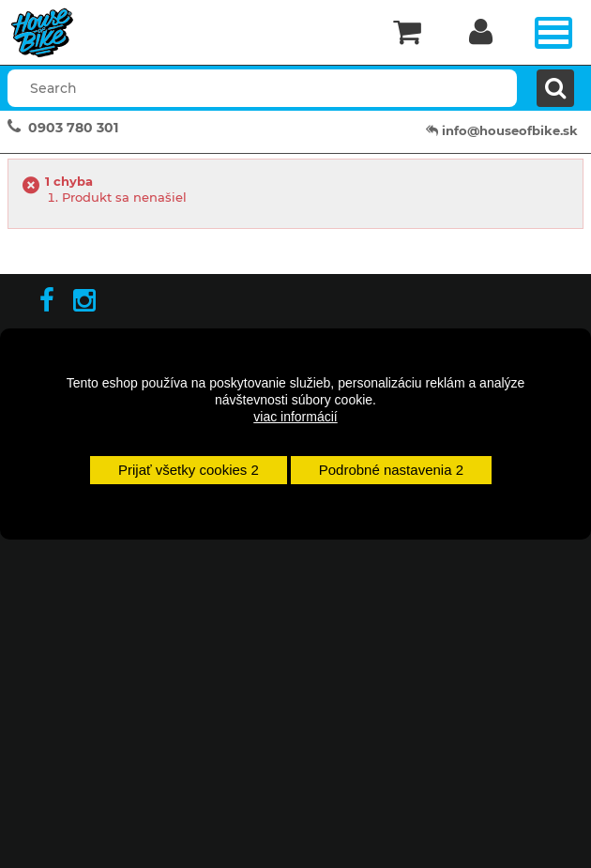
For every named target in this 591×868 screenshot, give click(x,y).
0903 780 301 (73, 128)
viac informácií (295, 417)
